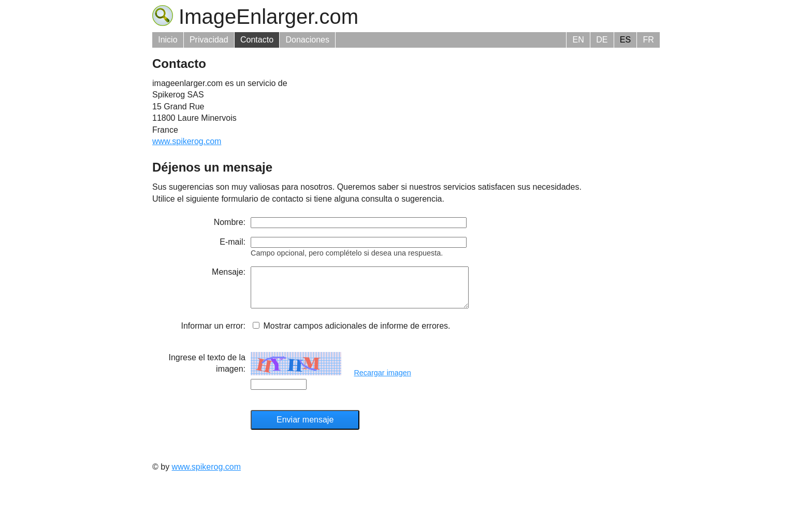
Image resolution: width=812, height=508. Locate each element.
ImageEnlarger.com (255, 17)
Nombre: (230, 222)
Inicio (168, 40)
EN (578, 40)
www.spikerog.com (187, 141)
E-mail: (233, 242)
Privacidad (209, 40)
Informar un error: (213, 334)
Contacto (257, 40)
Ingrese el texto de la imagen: (207, 371)
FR (648, 40)
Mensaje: (229, 272)
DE (602, 40)
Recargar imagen (382, 380)
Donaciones (307, 40)
